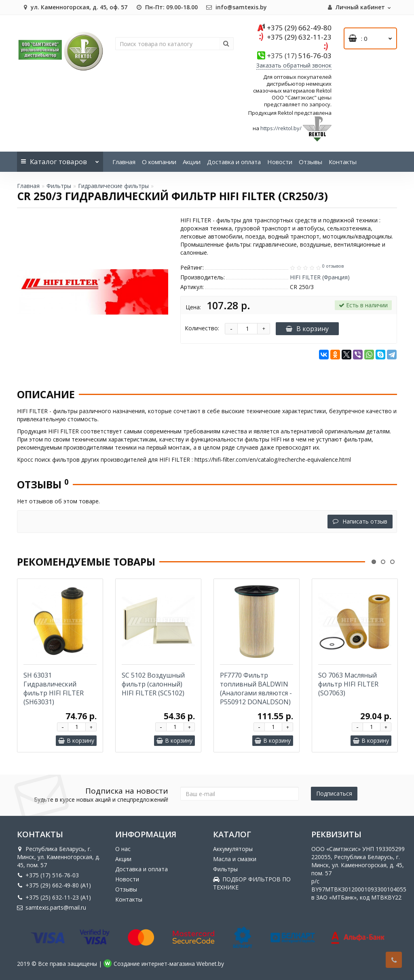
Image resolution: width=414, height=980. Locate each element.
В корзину (307, 329)
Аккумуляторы (233, 849)
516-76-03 (299, 56)
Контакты (343, 162)
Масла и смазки (235, 859)
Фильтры (59, 186)
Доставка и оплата (234, 162)
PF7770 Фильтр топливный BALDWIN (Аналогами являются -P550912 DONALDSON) (256, 689)
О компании (159, 162)
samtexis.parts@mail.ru (52, 907)
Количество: (202, 328)
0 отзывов (333, 266)
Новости (280, 162)
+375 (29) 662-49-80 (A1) (54, 885)
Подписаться (334, 793)
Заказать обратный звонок (294, 65)
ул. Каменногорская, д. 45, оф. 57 (74, 7)
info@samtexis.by (236, 7)
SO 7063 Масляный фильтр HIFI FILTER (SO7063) (348, 684)
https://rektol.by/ (281, 128)
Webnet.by (210, 964)
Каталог (60, 159)
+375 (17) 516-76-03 (48, 875)
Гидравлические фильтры (113, 186)
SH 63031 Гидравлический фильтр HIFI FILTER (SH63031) (54, 689)
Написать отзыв (360, 521)
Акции (192, 162)
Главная (124, 162)
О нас (123, 849)
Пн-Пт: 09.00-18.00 (167, 7)
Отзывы (310, 162)
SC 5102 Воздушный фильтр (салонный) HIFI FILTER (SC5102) (153, 684)
